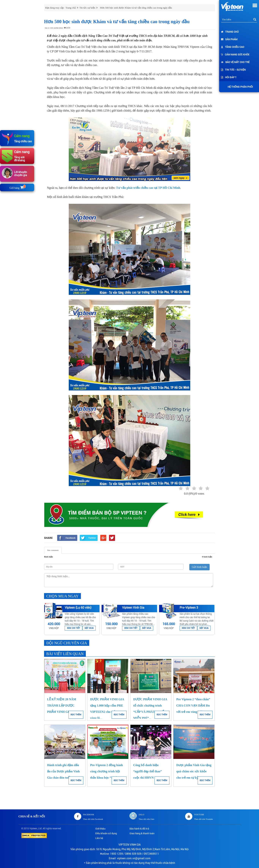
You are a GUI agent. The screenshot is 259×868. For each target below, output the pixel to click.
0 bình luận (207, 557)
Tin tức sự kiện (87, 8)
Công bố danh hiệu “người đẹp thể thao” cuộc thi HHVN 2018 (148, 771)
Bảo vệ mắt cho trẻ (235, 62)
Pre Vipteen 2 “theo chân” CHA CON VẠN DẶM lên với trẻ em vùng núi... (193, 705)
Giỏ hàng (17, 188)
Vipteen (33, 829)
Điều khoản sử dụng (106, 833)
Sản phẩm (229, 39)
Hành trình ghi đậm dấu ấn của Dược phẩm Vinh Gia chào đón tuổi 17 (63, 771)
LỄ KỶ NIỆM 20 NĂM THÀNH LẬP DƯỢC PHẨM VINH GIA (62, 705)
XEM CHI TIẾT (73, 628)
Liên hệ (99, 838)
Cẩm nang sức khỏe (235, 55)
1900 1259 (116, 854)
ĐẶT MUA (89, 628)
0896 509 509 (133, 854)
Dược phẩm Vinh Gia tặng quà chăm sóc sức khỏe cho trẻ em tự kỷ (194, 771)
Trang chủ (230, 32)
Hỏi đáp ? (229, 77)
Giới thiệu (100, 829)
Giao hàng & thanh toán (142, 833)
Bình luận (49, 557)
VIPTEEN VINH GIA (130, 845)
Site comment (53, 550)
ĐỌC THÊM (76, 715)
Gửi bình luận (199, 567)
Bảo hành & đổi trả (139, 829)
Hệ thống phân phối (239, 87)
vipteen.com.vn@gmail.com (134, 858)
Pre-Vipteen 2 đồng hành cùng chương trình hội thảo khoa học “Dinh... (107, 771)
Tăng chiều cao (233, 47)
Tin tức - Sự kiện (233, 70)
